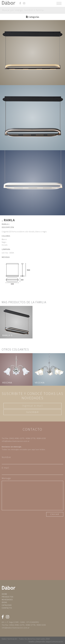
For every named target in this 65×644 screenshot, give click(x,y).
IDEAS (4, 602)
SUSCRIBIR (32, 412)
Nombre (6, 457)
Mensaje (6, 478)
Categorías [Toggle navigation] (33, 17)
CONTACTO (7, 608)
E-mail (5, 468)
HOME (4, 594)
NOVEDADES (7, 600)
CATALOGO (7, 605)
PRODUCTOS (8, 597)
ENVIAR (55, 514)
